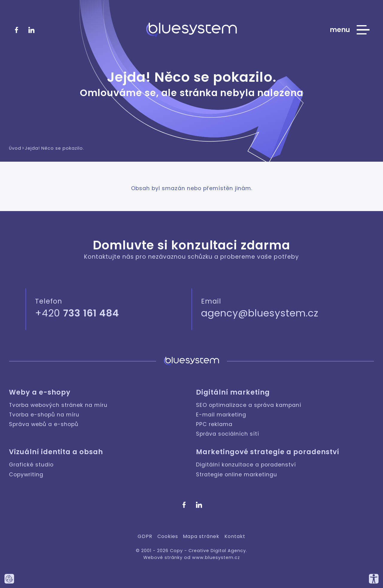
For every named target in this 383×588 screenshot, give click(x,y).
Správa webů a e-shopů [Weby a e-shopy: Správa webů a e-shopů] (44, 424)
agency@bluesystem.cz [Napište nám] (260, 313)
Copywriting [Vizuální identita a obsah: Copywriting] (26, 475)
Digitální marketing (233, 392)
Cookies (168, 536)
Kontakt (235, 536)
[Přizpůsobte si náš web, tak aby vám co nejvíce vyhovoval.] (374, 579)
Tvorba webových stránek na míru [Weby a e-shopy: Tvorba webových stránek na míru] (58, 405)
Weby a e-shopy (40, 392)
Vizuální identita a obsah (56, 452)
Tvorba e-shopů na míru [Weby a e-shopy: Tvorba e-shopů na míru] (44, 415)
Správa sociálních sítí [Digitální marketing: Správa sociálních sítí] (228, 434)
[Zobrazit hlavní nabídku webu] (350, 30)
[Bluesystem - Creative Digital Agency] (192, 30)
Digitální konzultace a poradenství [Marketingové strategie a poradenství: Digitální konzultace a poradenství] (246, 465)
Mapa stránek (201, 536)
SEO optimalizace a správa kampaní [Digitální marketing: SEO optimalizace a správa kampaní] (249, 405)
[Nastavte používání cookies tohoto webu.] (9, 579)
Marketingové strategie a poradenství (268, 452)
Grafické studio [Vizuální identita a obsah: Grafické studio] (31, 465)
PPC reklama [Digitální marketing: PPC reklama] (214, 424)
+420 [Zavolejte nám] (77, 313)
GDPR (145, 536)
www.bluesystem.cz (216, 557)
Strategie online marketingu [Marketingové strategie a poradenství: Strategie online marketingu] (237, 475)
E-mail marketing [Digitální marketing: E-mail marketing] (221, 415)
